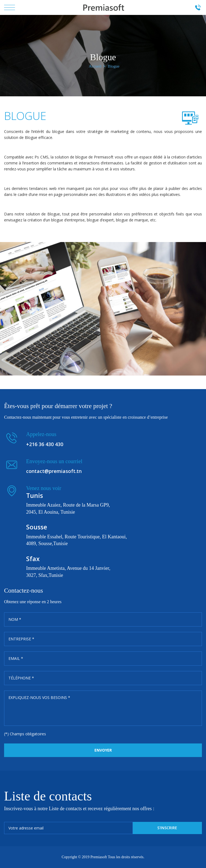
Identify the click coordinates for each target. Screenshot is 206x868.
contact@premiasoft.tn (54, 471)
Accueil (95, 66)
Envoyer (103, 750)
